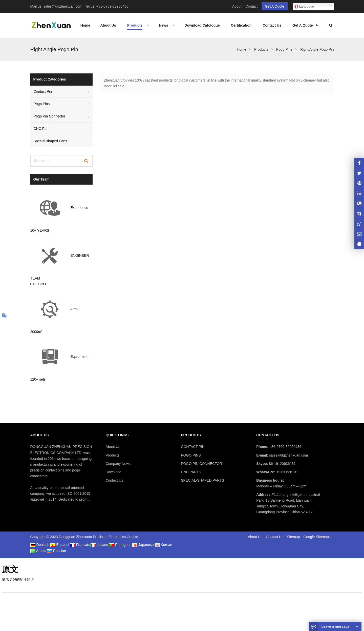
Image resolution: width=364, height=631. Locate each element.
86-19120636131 (282, 464)
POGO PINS (191, 455)
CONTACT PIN (193, 447)
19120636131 (287, 472)
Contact (251, 6)
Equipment (79, 357)
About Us (113, 447)
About (237, 6)
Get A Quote (274, 6)
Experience (79, 208)
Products (112, 455)
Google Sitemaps (317, 537)
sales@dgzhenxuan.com (63, 6)
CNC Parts (42, 129)
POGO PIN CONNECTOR (201, 464)
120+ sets (38, 379)
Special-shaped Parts (50, 141)
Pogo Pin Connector (49, 116)
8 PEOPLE (39, 284)
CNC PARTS (191, 472)
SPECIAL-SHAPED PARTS (202, 480)
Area (74, 309)
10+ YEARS (40, 230)
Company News (118, 464)
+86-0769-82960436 (112, 6)
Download (113, 472)
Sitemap (293, 537)
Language (304, 7)
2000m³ (36, 332)
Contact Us (114, 480)
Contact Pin (43, 91)
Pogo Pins (42, 104)
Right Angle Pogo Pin (54, 49)
